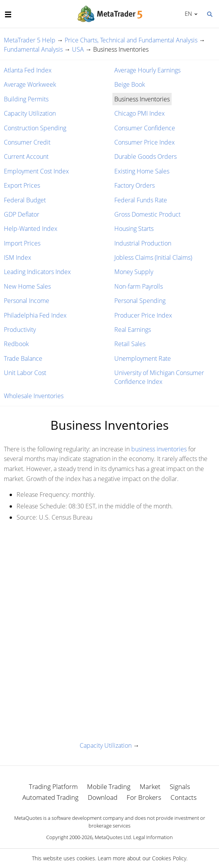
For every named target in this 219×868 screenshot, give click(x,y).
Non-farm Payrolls (139, 286)
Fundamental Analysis (33, 49)
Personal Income (27, 301)
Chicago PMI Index (140, 113)
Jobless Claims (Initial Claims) (153, 257)
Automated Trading (50, 797)
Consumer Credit (27, 142)
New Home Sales (27, 286)
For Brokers (144, 797)
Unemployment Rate (143, 358)
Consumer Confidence (145, 128)
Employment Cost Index (36, 171)
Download (103, 797)
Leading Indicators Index (37, 272)
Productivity (20, 330)
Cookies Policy (169, 858)
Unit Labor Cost (25, 373)
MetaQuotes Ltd (113, 837)
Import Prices (22, 243)
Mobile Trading (109, 786)
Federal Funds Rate (141, 200)
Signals (180, 786)
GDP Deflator (22, 214)
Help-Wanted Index (31, 229)
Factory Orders (135, 185)
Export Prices (22, 185)
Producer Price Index (143, 315)
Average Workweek (30, 84)
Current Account (26, 156)
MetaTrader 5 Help (30, 40)
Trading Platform (53, 786)
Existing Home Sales (142, 171)
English (187, 13)
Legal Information (153, 837)
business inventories (159, 449)
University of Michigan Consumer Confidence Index (159, 377)
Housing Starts (134, 229)
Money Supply (134, 272)
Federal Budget (25, 200)
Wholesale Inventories (34, 396)
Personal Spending (140, 301)
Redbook (16, 344)
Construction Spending (35, 128)
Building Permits (26, 99)
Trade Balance (23, 358)
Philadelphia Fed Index (35, 315)
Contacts (184, 797)
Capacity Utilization (30, 113)
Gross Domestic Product (147, 214)
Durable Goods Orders (145, 156)
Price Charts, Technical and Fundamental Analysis (131, 40)
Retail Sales (130, 344)
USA (78, 49)
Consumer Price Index (145, 142)
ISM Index (18, 257)
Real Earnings (133, 330)
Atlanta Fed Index (28, 70)
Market (150, 786)
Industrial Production (143, 243)
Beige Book (130, 84)
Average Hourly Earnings (147, 70)
